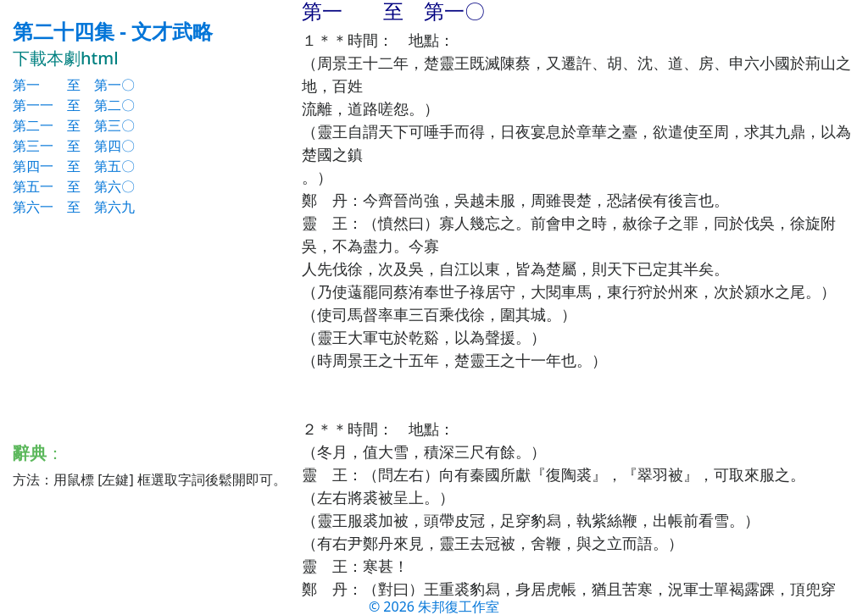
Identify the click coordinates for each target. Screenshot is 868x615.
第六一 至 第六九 (74, 207)
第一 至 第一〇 (74, 85)
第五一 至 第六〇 (74, 186)
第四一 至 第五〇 (74, 166)
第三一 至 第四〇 (74, 146)
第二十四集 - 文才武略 (113, 31)
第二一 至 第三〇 (74, 125)
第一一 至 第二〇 (74, 105)
